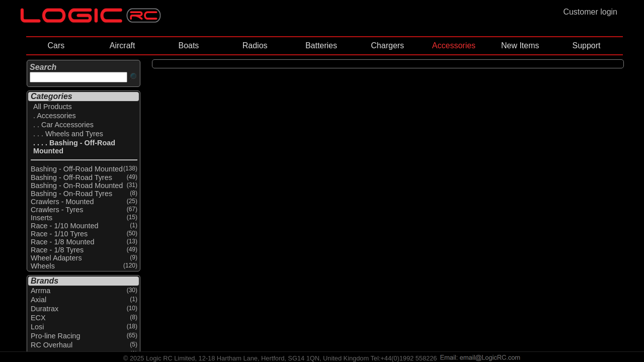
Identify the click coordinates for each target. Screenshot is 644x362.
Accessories (454, 46)
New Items (520, 46)
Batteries (321, 46)
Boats (188, 46)
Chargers (387, 46)
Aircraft (123, 46)
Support (586, 46)
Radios (255, 46)
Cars (56, 46)
